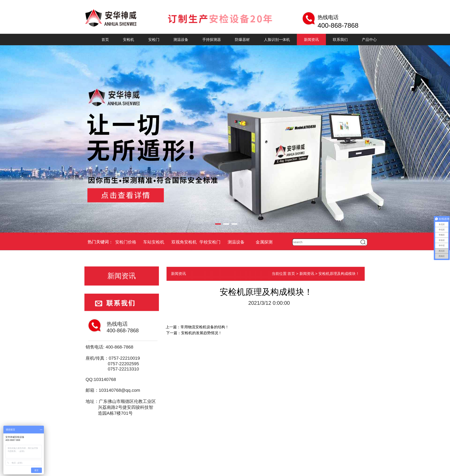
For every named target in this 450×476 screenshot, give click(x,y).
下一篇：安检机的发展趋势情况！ (194, 333)
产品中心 (369, 40)
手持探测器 (212, 40)
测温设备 (181, 40)
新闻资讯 (311, 40)
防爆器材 (242, 40)
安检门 (154, 40)
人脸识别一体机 (277, 40)
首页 (105, 40)
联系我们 (340, 40)
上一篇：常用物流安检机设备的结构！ (197, 327)
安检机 (128, 40)
